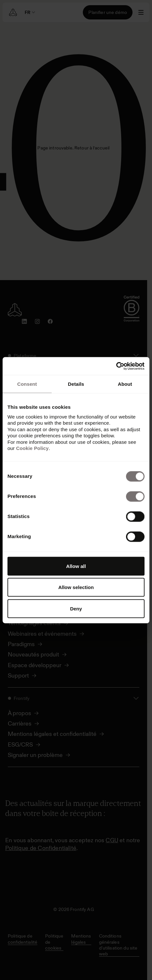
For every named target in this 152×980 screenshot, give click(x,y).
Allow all (76, 566)
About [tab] (125, 384)
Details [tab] (76, 384)
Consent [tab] (27, 384)
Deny (76, 608)
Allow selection (76, 587)
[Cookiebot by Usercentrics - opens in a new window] (116, 366)
